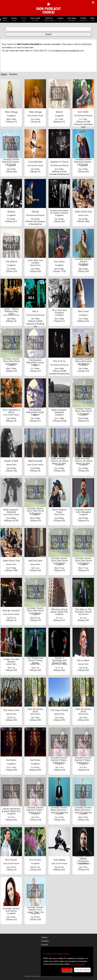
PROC (57, 976)
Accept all (67, 970)
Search (49, 34)
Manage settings (82, 970)
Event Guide (35, 19)
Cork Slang (72, 19)
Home (5, 19)
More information (78, 964)
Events (45, 945)
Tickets (24, 19)
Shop (93, 19)
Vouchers (13, 74)
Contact (83, 19)
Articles (60, 19)
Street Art (49, 19)
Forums (14, 19)
